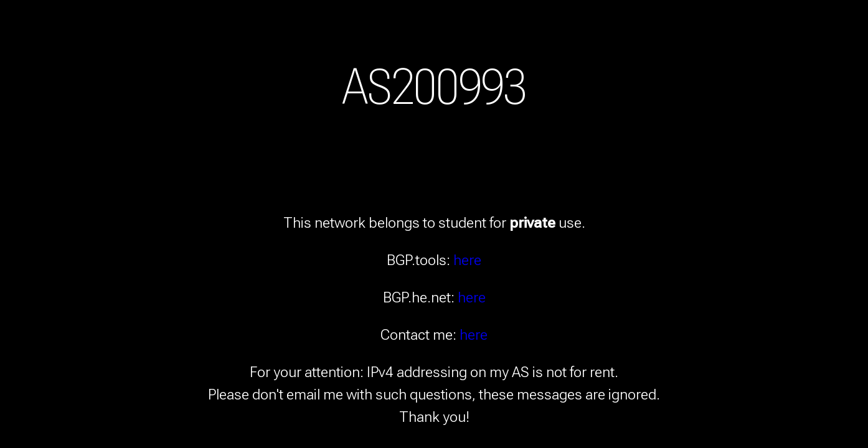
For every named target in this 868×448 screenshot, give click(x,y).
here (467, 260)
